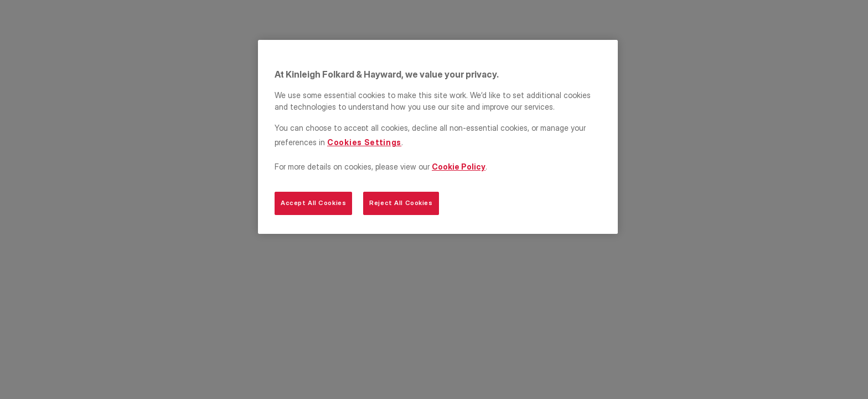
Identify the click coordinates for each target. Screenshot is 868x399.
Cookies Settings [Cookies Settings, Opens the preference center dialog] (364, 142)
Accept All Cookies (313, 203)
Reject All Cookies (401, 203)
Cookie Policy (459, 167)
